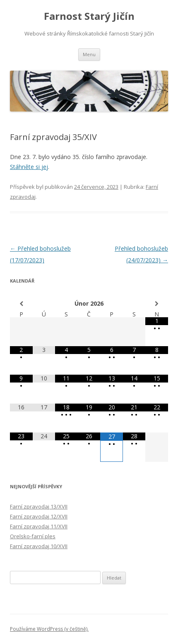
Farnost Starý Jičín (89, 16)
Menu (89, 54)
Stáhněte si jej (29, 167)
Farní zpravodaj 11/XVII (39, 526)
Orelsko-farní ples (33, 536)
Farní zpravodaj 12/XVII (39, 516)
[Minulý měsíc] (21, 304)
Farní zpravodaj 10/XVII (39, 546)
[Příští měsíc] (157, 304)
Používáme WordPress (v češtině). (49, 629)
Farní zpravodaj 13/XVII (39, 506)
